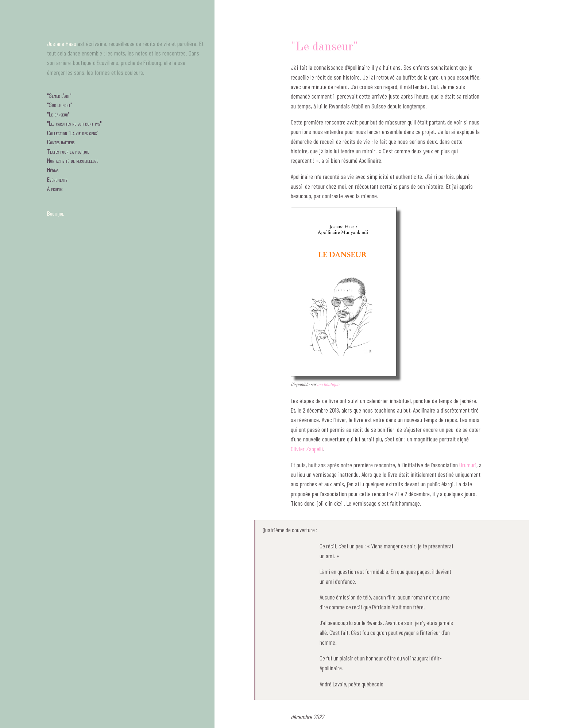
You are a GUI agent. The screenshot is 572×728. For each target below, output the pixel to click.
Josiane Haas (62, 43)
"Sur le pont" (60, 104)
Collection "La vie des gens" (73, 133)
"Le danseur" (58, 114)
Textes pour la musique (68, 151)
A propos (55, 188)
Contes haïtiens (61, 142)
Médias (53, 170)
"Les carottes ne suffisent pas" (74, 123)
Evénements (57, 179)
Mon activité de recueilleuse (73, 160)
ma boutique (328, 384)
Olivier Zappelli (307, 449)
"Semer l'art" (59, 95)
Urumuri (468, 465)
